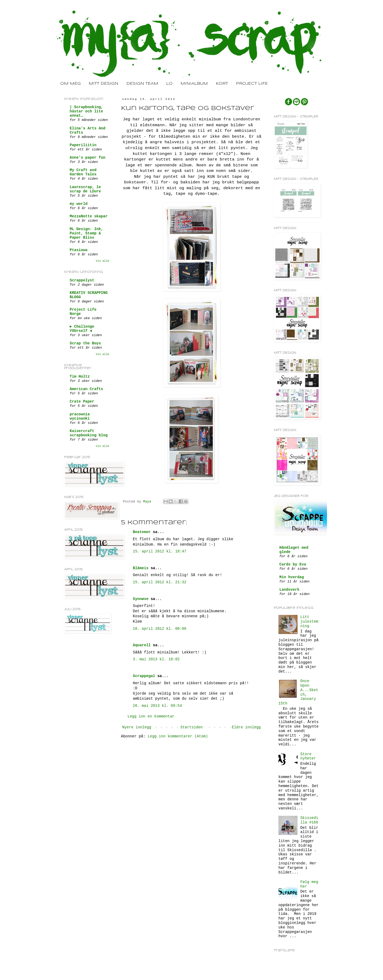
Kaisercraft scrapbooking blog (89, 433)
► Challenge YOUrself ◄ (82, 329)
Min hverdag (292, 577)
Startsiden (191, 727)
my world (79, 204)
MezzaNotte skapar (89, 216)
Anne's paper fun (88, 158)
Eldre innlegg (246, 727)
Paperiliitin (83, 145)
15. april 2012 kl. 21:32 (160, 582)
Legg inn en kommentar (151, 716)
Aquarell (142, 645)
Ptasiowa (79, 250)
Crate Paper (82, 402)
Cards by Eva (293, 564)
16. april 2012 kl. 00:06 (160, 629)
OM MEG (70, 84)
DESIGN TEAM (142, 84)
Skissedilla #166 (309, 820)
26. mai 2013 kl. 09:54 (158, 706)
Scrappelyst (82, 280)
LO (169, 84)
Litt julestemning (309, 622)
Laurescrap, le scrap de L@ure (85, 189)
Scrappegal (144, 676)
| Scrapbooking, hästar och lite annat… (87, 111)
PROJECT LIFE (252, 84)
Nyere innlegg (137, 727)
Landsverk (290, 590)
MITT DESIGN (104, 84)
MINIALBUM (194, 84)
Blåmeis (141, 568)
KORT (222, 84)
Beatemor (142, 532)
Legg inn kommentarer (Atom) (178, 736)
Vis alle (102, 261)
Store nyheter (308, 756)
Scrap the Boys (85, 343)
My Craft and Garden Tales (83, 172)
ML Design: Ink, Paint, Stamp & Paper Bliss (87, 233)
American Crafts (87, 389)
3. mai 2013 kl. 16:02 (156, 659)
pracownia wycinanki (80, 416)
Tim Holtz (80, 377)
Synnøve (141, 599)
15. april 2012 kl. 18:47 (160, 551)
